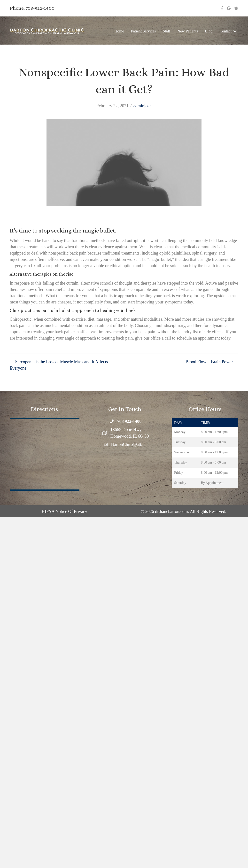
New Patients (188, 31)
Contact (225, 31)
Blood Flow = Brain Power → (212, 362)
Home (119, 31)
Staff (167, 31)
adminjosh (143, 106)
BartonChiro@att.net (129, 444)
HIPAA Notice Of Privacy (64, 511)
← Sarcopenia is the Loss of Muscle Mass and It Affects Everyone (59, 365)
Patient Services (143, 31)
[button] (235, 31)
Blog (209, 31)
